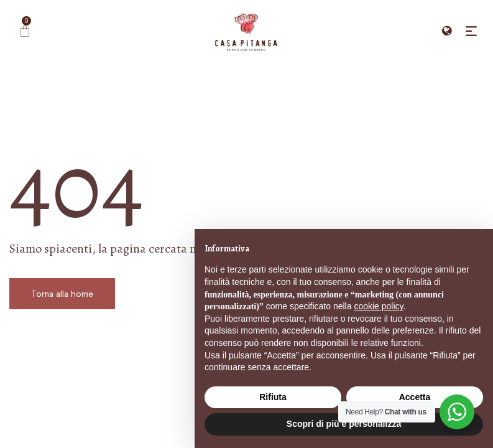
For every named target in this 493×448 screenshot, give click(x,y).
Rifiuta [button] (273, 397)
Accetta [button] (415, 397)
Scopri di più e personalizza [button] (344, 424)
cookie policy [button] (378, 306)
